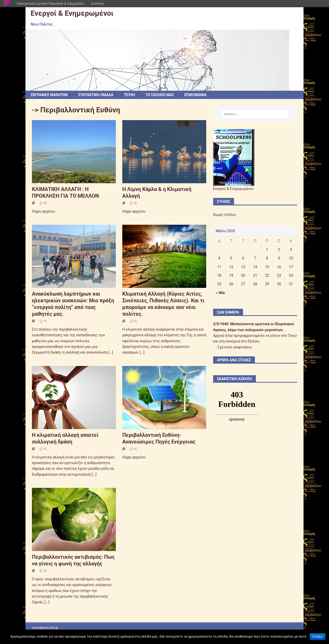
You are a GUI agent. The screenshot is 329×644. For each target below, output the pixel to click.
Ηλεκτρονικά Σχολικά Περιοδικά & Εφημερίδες (51, 3)
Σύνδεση (98, 3)
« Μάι (220, 293)
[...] (111, 353)
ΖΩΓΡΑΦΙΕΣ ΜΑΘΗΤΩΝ (49, 95)
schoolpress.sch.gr (45, 628)
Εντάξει (318, 637)
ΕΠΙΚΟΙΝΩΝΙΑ (198, 95)
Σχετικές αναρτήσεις (235, 347)
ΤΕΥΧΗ (131, 95)
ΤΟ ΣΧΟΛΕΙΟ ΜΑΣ (161, 95)
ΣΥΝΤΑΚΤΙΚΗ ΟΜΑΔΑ (97, 95)
